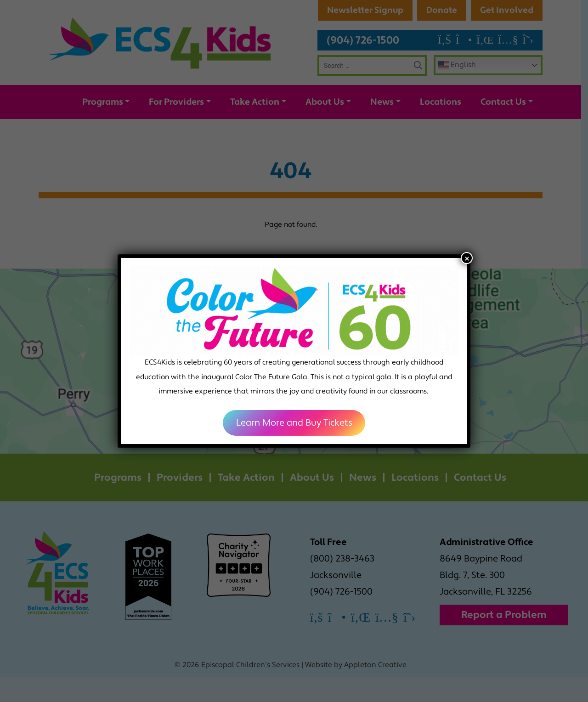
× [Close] (467, 258)
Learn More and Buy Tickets (294, 423)
